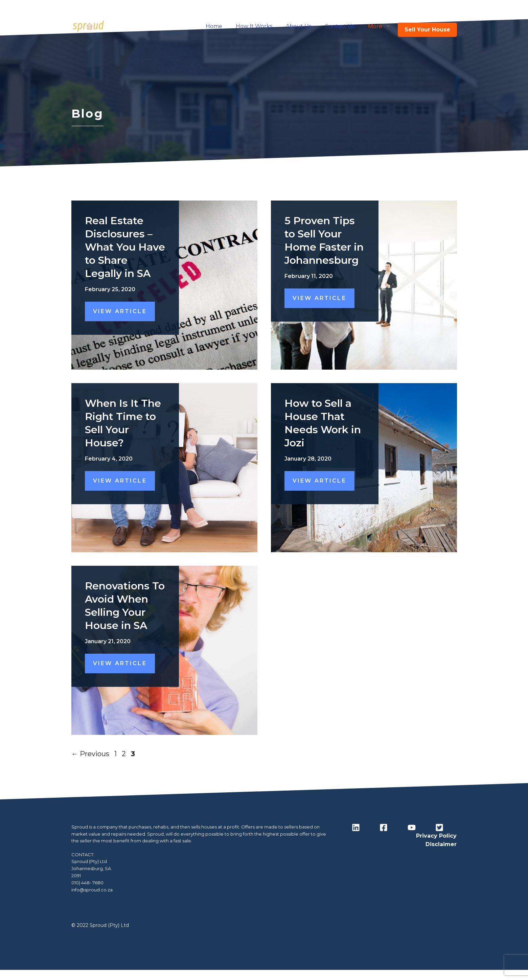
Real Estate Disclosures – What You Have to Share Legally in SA (125, 247)
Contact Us (340, 26)
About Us (299, 26)
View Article (120, 311)
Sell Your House (427, 30)
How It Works (254, 26)
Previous (90, 754)
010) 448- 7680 (87, 883)
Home (214, 26)
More (383, 26)
